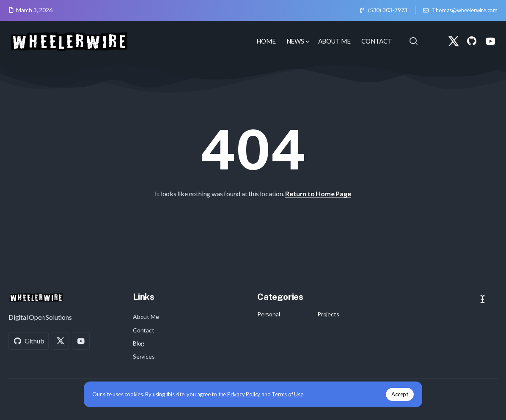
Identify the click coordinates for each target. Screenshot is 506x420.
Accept (400, 394)
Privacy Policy (244, 394)
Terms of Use (287, 394)
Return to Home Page (318, 194)
